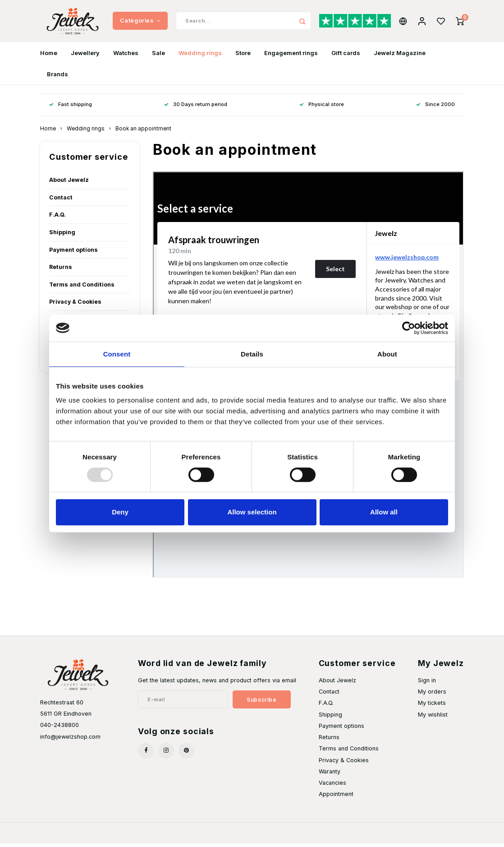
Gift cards (346, 56)
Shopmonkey (152, 836)
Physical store (322, 108)
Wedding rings (200, 56)
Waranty (330, 775)
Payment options (73, 253)
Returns (61, 271)
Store (243, 56)
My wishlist (433, 718)
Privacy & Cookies (75, 305)
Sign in (427, 684)
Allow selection (252, 512)
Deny (120, 512)
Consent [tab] (117, 354)
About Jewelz (69, 183)
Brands (57, 77)
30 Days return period (196, 108)
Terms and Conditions (82, 288)
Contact (61, 201)
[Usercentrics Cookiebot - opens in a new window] (409, 328)
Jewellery (85, 56)
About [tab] (387, 354)
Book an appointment (143, 132)
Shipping (62, 236)
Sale (158, 56)
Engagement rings (291, 56)
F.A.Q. (57, 218)
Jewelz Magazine (400, 56)
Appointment (336, 798)
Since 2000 (435, 108)
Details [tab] (252, 354)
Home (49, 56)
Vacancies (332, 786)
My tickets (432, 706)
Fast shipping (71, 108)
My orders (432, 695)
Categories (140, 22)
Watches (126, 56)
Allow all (384, 512)
